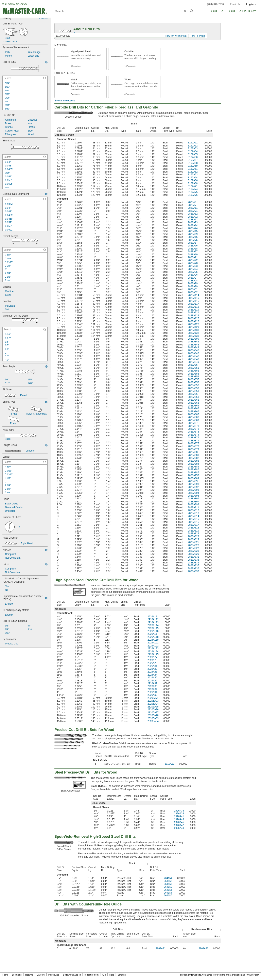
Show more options (65, 101)
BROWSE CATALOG (16, 4)
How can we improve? (176, 36)
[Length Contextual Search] (25, 462)
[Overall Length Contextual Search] (25, 250)
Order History (243, 11)
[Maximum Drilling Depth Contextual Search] (25, 329)
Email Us (235, 4)
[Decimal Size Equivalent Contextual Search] (25, 199)
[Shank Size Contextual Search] (25, 157)
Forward (201, 36)
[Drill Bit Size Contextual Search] (25, 78)
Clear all (43, 19)
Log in (251, 4)
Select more (11, 41)
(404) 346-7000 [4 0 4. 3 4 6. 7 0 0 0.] (215, 4)
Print (192, 36)
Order (217, 11)
